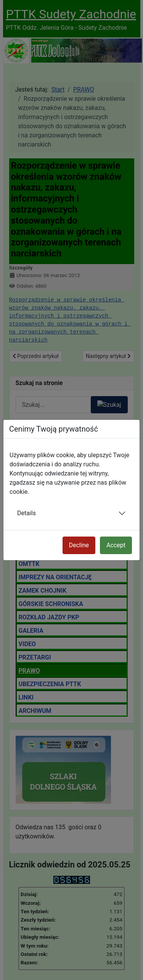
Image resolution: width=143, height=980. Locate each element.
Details (27, 513)
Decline (79, 545)
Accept (116, 545)
